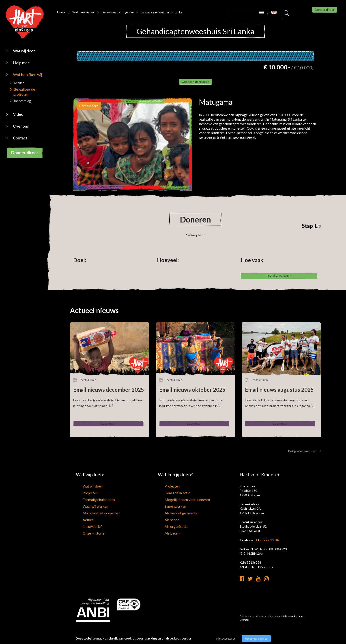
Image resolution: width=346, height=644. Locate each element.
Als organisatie (168, 535)
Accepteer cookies (256, 639)
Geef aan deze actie (196, 85)
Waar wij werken (87, 518)
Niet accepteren (226, 639)
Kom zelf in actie (169, 507)
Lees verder (183, 638)
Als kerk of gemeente (172, 524)
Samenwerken (167, 518)
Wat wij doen (24, 51)
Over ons (21, 126)
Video (18, 114)
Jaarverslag (22, 101)
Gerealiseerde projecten (108, 12)
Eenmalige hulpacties (90, 512)
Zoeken (287, 15)
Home (60, 12)
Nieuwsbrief (84, 535)
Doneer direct (25, 153)
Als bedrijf (164, 540)
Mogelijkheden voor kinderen (177, 512)
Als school (165, 529)
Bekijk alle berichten (305, 466)
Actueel (19, 83)
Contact (20, 138)
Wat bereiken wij (28, 75)
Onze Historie (85, 540)
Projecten (83, 507)
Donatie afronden (279, 285)
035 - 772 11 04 (265, 555)
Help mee (21, 63)
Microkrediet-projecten (92, 524)
